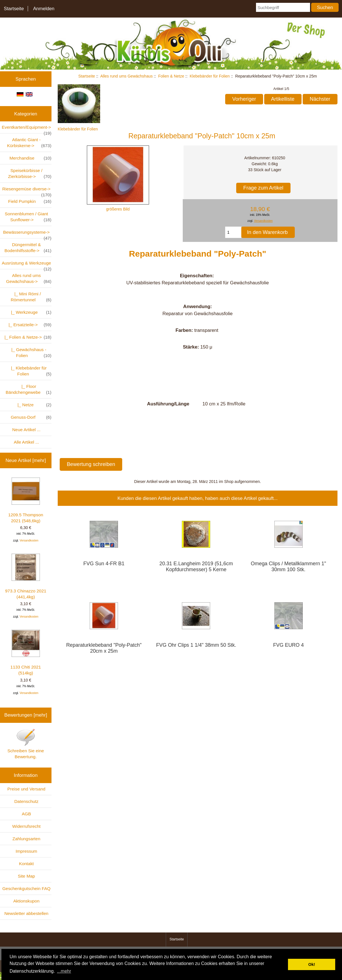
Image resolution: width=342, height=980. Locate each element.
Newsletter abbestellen (26, 913)
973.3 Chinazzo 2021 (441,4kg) (26, 576)
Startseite (14, 9)
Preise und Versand (26, 789)
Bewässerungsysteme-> (27, 234)
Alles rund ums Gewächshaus (127, 76)
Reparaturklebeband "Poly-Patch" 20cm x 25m (104, 648)
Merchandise (30, 158)
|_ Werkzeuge (30, 312)
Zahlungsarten (26, 839)
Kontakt (26, 864)
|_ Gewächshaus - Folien (29, 353)
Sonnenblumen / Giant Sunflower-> (28, 217)
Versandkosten (29, 540)
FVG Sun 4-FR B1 (104, 564)
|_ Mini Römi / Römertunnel (31, 297)
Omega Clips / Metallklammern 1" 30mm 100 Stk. (289, 567)
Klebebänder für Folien (210, 76)
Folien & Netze (171, 76)
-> (29, 279)
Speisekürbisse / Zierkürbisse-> (30, 174)
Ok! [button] (312, 964)
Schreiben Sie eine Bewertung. (26, 744)
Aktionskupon (26, 901)
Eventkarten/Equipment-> (26, 129)
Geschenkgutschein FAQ (26, 888)
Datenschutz (26, 801)
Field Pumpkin (30, 201)
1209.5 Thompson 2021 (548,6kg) (26, 500)
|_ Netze (32, 405)
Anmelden (44, 9)
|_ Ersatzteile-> (29, 325)
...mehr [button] (64, 971)
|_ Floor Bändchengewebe (28, 390)
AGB (26, 814)
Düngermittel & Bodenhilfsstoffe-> (28, 248)
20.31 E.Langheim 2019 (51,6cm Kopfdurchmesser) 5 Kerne (196, 567)
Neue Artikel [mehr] (26, 460)
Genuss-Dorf (31, 417)
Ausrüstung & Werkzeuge (26, 265)
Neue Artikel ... (26, 430)
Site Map (26, 876)
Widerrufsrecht (26, 826)
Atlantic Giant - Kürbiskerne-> (29, 143)
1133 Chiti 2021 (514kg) (26, 653)
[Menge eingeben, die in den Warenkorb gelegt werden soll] (233, 232)
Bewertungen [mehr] (26, 715)
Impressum (26, 851)
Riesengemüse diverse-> (27, 191)
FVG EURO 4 (288, 645)
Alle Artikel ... (26, 442)
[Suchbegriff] (283, 7)
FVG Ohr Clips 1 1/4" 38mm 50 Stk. (196, 645)
